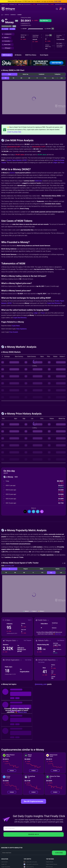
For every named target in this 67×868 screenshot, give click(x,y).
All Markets (18, 55)
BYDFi (25, 160)
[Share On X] (25, 512)
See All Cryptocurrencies (33, 801)
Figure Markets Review (52, 864)
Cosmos (12, 173)
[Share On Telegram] (38, 512)
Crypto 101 (4, 864)
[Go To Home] (3, 15)
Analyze (12, 771)
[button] (60, 9)
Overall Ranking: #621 (7, 26)
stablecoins (38, 181)
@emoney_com (9, 566)
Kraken (9, 160)
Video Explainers (21, 329)
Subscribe (59, 853)
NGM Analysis (7, 55)
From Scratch (14, 332)
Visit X (30, 620)
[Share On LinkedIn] (33, 512)
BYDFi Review (49, 867)
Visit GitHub (28, 660)
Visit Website (61, 640)
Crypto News (16, 326)
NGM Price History (31, 55)
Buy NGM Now (45, 21)
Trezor (62, 163)
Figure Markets (17, 160)
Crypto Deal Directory (54, 303)
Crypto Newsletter (6, 867)
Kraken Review (50, 862)
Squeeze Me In (33, 834)
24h (50, 35)
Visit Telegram (28, 640)
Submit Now (58, 634)
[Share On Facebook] (29, 512)
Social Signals (44, 55)
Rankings (14, 15)
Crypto (7, 15)
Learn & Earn (4, 862)
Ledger (55, 163)
